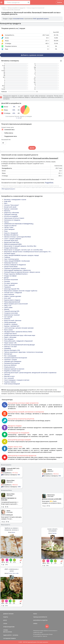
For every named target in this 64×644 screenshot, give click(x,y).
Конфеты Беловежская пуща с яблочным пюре (20, 335)
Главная (3, 8)
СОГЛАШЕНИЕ (7, 638)
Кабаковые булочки (11, 263)
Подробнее (49, 183)
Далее (32, 148)
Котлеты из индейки (11, 216)
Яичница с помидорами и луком (15, 200)
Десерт (6, 278)
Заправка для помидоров (13, 361)
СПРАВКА (6, 630)
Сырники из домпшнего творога (15, 268)
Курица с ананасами (11, 209)
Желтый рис (8, 354)
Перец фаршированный (12, 302)
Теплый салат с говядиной (13, 293)
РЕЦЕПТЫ (6, 617)
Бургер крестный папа (12, 242)
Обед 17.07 (8, 306)
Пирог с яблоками (10, 337)
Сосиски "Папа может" (12, 205)
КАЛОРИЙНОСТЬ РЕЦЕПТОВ (40, 620)
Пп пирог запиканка (11, 283)
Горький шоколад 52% (12, 311)
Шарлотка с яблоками (12, 213)
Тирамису (7, 287)
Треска (6, 222)
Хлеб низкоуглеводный (12, 384)
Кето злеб (7, 298)
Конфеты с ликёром (11, 324)
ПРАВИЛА (13, 638)
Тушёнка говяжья (10, 382)
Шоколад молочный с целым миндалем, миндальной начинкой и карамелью (30, 373)
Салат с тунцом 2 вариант (13, 239)
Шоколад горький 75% (12, 289)
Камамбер (8, 348)
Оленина (7, 319)
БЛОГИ (5, 620)
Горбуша (7, 257)
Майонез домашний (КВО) (13, 244)
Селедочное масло (10, 333)
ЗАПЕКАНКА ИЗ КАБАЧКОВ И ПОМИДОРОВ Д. (19, 224)
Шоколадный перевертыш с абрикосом (17, 270)
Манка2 (7, 309)
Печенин (7, 281)
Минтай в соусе (9, 376)
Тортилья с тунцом (10, 360)
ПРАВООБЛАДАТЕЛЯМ (9, 627)
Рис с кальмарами (10, 356)
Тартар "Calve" (9, 227)
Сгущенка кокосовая (11, 313)
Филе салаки (8, 330)
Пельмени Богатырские (12, 363)
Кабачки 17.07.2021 (10, 347)
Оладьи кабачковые (11, 248)
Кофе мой (7, 201)
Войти (60, 2)
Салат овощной (9, 229)
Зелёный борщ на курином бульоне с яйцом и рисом (22, 272)
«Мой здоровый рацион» (8, 189)
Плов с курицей (9, 285)
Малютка (7, 211)
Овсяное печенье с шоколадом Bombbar (18, 237)
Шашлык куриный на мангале (14, 369)
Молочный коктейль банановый (12, 10)
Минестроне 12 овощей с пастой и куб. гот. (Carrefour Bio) (23, 250)
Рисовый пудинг (10, 253)
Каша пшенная (9, 294)
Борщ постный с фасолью (13, 320)
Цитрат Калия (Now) (11, 267)
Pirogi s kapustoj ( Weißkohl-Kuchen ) (16, 274)
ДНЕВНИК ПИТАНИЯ (8, 614)
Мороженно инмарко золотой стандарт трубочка (21, 291)
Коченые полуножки (11, 280)
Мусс (6, 203)
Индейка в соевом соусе (12, 371)
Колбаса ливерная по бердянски (15, 265)
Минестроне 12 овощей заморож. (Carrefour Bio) (20, 246)
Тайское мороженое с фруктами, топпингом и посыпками (24, 352)
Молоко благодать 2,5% (12, 350)
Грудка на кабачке (10, 226)
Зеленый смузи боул (11, 240)
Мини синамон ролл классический (16, 304)
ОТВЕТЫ (35, 623)
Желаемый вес (6, 140)
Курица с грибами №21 (12, 326)
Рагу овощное (9, 339)
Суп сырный (8, 317)
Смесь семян (8, 307)
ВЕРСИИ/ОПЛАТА (8, 632)
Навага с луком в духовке (13, 296)
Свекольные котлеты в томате (14, 218)
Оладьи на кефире (10, 276)
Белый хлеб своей (10, 207)
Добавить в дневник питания (32, 55)
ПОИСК (35, 614)
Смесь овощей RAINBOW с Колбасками (17, 261)
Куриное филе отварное (12, 300)
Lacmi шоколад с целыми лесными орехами (19, 328)
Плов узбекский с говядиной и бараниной (18, 341)
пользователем (18, 19)
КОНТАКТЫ (15, 635)
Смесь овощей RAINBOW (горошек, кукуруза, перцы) (21, 255)
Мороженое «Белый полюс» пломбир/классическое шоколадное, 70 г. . (28, 252)
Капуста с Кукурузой (11, 233)
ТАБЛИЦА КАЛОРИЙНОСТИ (40, 617)
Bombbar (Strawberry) (11, 235)
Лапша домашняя (10, 322)
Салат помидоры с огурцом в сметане (17, 380)
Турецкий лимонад (11, 214)
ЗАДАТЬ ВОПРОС (7, 635)
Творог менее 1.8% (10, 343)
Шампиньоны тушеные (12, 315)
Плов (6, 231)
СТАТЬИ (5, 623)
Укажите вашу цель (8, 127)
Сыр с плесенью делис (12, 259)
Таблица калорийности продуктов (16, 8)
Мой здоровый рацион (41, 19)
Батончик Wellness (10, 365)
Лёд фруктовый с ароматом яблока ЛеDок (18, 332)
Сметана (7, 374)
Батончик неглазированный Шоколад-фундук (20, 345)
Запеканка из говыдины (12, 220)
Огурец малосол (10, 367)
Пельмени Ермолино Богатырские (16, 358)
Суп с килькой (9, 378)
